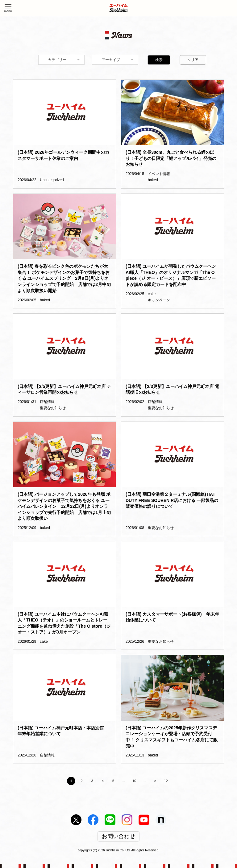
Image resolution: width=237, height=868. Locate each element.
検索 (159, 60)
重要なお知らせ (53, 408)
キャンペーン (159, 300)
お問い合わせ (118, 837)
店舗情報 (47, 402)
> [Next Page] (155, 781)
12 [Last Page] (166, 781)
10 (134, 781)
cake (152, 294)
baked (153, 180)
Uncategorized (52, 180)
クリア (193, 60)
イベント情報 (159, 174)
